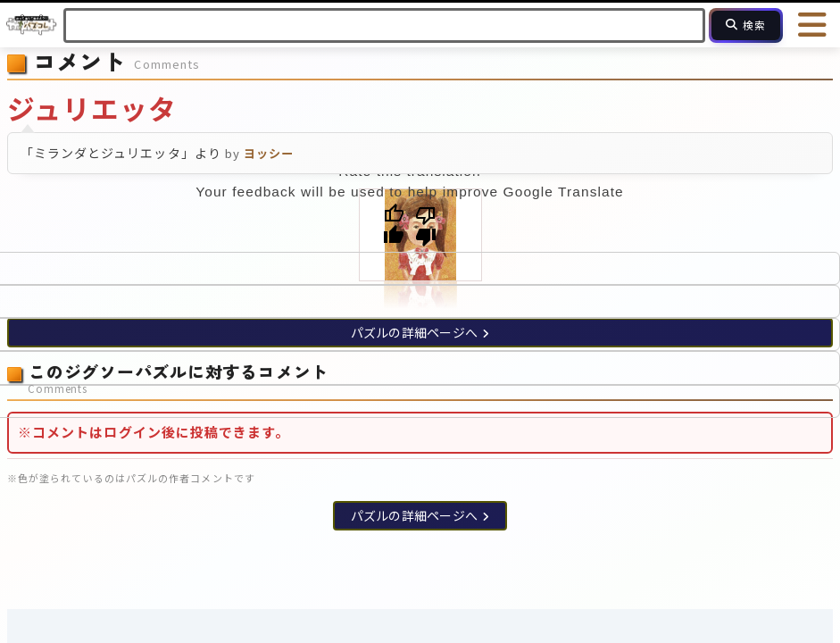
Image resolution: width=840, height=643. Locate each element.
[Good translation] (394, 225)
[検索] (746, 25)
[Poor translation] (426, 225)
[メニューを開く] (813, 25)
